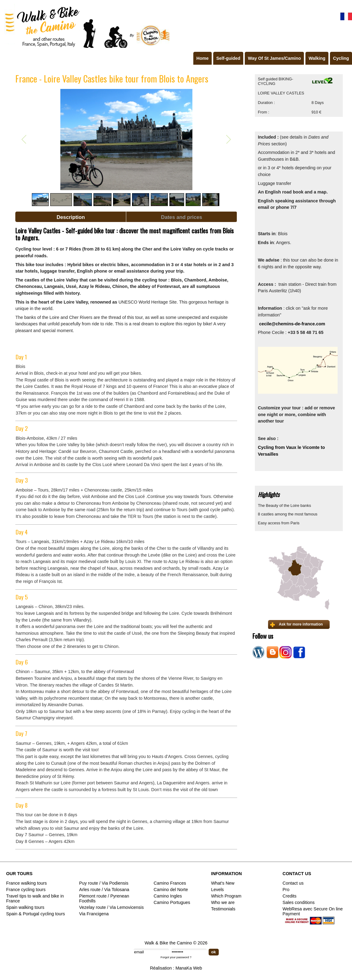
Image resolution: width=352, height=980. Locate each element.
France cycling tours (26, 890)
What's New (223, 883)
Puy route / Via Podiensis (104, 883)
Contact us (293, 883)
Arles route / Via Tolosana (104, 890)
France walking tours (26, 883)
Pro (286, 890)
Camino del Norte (171, 890)
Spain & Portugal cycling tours (36, 914)
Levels (218, 890)
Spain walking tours (25, 907)
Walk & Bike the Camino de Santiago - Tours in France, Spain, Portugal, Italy (85, 26)
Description (71, 217)
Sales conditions (299, 902)
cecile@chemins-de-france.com (292, 324)
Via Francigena (94, 914)
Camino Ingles (168, 896)
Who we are (223, 902)
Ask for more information (301, 624)
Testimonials (223, 909)
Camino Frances (170, 883)
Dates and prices (182, 217)
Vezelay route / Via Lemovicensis (111, 907)
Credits (290, 896)
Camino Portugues (172, 902)
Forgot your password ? (176, 957)
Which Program (226, 896)
